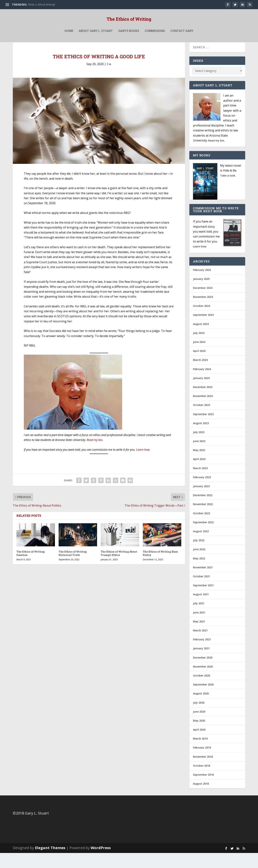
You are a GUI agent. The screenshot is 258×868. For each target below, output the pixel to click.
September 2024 (203, 330)
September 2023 (203, 429)
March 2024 (200, 375)
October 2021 (202, 591)
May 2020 (199, 736)
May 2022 (199, 573)
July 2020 (199, 717)
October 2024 (202, 321)
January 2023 (201, 501)
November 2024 (203, 312)
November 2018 (203, 772)
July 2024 (199, 348)
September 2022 (203, 537)
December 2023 (203, 402)
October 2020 (202, 690)
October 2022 (202, 528)
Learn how (143, 465)
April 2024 (199, 366)
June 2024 (199, 357)
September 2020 (203, 699)
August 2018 (201, 799)
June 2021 (199, 627)
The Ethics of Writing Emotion (31, 568)
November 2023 (203, 411)
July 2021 (199, 618)
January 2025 (201, 294)
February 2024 (202, 384)
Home (69, 39)
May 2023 (199, 465)
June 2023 (199, 456)
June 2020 (199, 727)
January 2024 (201, 393)
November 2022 (203, 519)
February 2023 (202, 492)
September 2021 (203, 600)
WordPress (101, 863)
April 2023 (199, 474)
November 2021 (203, 582)
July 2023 (199, 447)
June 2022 (199, 564)
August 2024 (201, 339)
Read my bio (94, 455)
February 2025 (202, 285)
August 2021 (201, 609)
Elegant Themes (50, 863)
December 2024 (203, 303)
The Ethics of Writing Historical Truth (73, 568)
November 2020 (203, 682)
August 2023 (201, 438)
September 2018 (203, 790)
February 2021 (202, 654)
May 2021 (199, 636)
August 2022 (201, 546)
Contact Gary (182, 39)
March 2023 (200, 483)
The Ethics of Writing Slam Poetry (160, 568)
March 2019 (200, 754)
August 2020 (201, 708)
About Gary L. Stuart (96, 39)
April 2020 (199, 745)
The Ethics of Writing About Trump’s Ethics (119, 568)
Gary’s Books (129, 39)
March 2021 (200, 645)
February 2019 (202, 763)
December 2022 (203, 510)
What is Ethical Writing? (42, 4)
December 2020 (203, 673)
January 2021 (201, 663)
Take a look (228, 191)
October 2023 (202, 420)
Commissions (155, 39)
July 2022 (199, 555)
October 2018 (202, 781)
